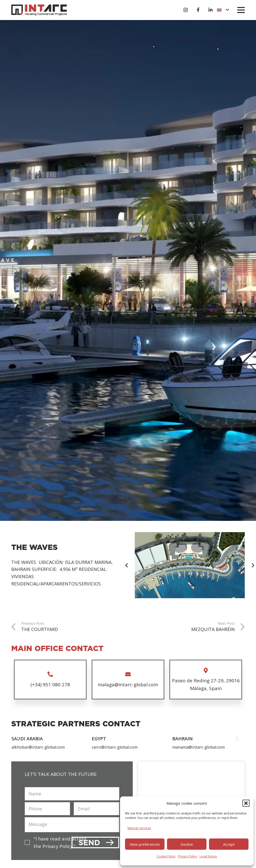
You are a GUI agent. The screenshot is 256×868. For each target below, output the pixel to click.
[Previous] (127, 565)
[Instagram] (186, 10)
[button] (246, 803)
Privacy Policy (187, 856)
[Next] (237, 738)
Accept (229, 844)
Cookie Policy (166, 856)
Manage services (139, 828)
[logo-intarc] (39, 10)
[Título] (198, 10)
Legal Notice (208, 856)
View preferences (145, 844)
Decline (187, 844)
